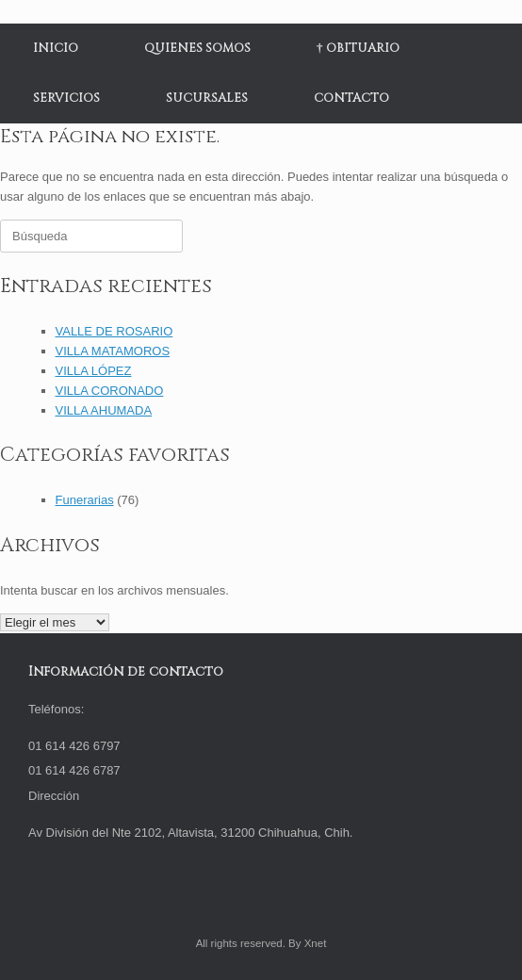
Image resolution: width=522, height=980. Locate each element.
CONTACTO (351, 98)
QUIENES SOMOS (197, 48)
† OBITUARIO (358, 48)
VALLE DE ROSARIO (114, 331)
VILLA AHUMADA (104, 410)
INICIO (56, 48)
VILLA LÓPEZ (94, 371)
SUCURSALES (207, 98)
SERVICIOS (66, 98)
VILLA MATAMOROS (113, 351)
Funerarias (85, 500)
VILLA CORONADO (110, 391)
